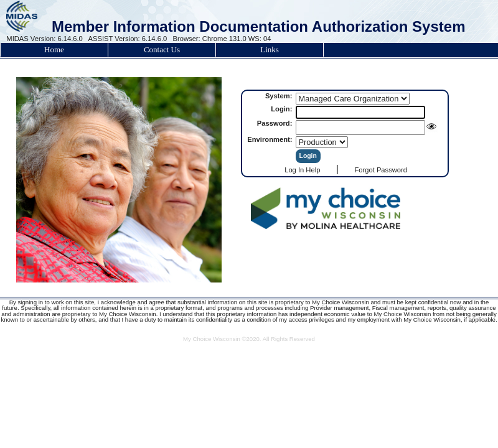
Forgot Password (381, 170)
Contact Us (162, 49)
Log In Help (302, 170)
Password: (276, 123)
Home (54, 49)
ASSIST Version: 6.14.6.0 (128, 39)
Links (270, 49)
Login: (282, 109)
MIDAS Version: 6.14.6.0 (45, 39)
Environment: (270, 139)
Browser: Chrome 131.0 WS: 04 (222, 39)
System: (280, 96)
